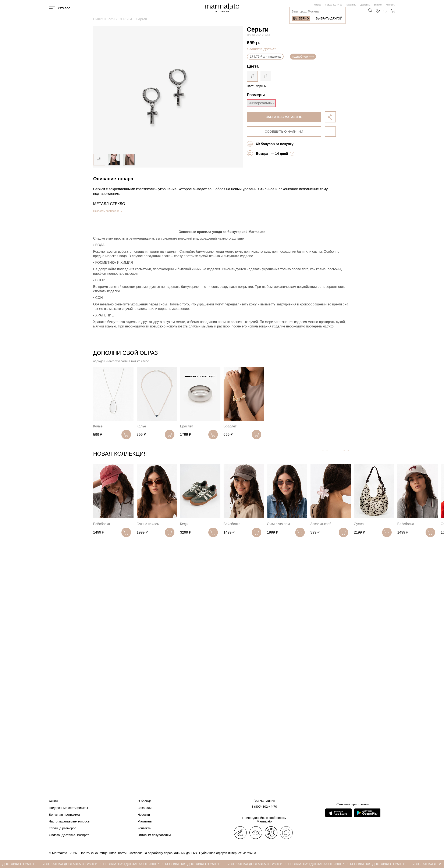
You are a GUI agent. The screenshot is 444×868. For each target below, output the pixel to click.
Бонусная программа (64, 815)
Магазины (351, 5)
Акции (53, 801)
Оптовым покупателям (154, 835)
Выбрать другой (329, 18)
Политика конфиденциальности (103, 853)
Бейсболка (102, 524)
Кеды (184, 524)
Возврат (378, 5)
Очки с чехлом (148, 524)
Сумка (359, 524)
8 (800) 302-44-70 (334, 5)
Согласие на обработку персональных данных (163, 853)
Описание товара (113, 179)
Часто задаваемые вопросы (70, 821)
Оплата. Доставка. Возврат (69, 835)
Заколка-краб (321, 524)
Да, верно (301, 18)
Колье (98, 426)
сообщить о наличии (284, 131)
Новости (144, 815)
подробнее (303, 56)
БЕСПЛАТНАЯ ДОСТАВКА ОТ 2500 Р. (85, 864)
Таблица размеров (63, 828)
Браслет (187, 426)
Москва (317, 5)
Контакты (390, 5)
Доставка (365, 5)
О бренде (145, 801)
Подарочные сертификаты (68, 808)
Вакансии (145, 808)
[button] (346, 455)
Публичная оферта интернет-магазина (228, 853)
